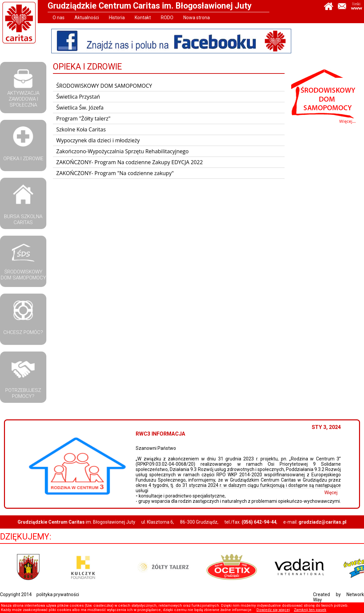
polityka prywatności (58, 594)
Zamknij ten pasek (310, 610)
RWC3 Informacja (169, 434)
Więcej (339, 493)
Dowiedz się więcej (273, 610)
